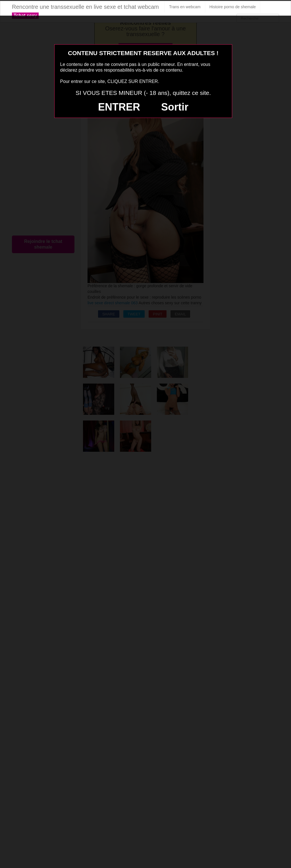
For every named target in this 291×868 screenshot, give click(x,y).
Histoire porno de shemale (233, 7)
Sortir (175, 107)
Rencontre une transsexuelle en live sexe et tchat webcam (85, 7)
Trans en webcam (185, 7)
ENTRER (119, 107)
